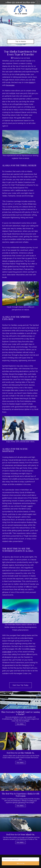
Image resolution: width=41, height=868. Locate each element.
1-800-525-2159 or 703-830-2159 (20, 2)
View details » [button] (20, 724)
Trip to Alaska (20, 41)
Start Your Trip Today (20, 685)
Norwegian (10, 85)
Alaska (31, 82)
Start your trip (21, 863)
